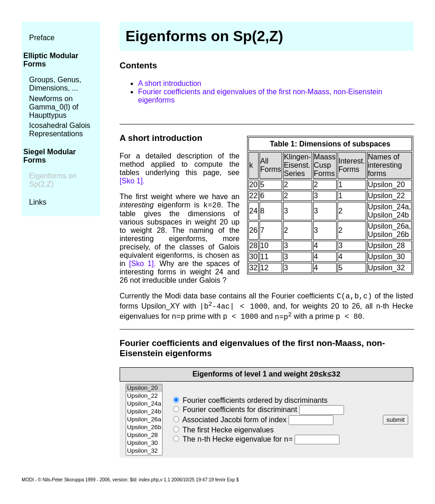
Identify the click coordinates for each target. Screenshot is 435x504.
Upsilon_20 (144, 388)
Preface (42, 38)
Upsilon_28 (144, 435)
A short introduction (170, 83)
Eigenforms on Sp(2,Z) (53, 180)
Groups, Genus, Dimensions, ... (55, 84)
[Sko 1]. (132, 181)
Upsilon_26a (144, 420)
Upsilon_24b (144, 412)
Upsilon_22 (144, 396)
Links (38, 202)
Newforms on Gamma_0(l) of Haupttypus (54, 107)
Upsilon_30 (144, 443)
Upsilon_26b (144, 428)
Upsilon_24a (144, 404)
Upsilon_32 (144, 451)
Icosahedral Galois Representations (60, 130)
